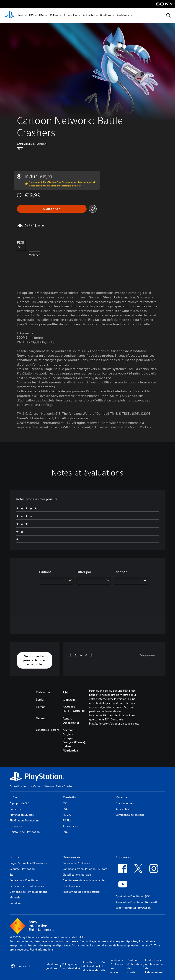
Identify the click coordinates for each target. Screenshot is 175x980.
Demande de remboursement (28, 892)
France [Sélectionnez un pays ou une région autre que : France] (21, 966)
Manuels (15, 897)
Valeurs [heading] (121, 797)
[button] (35, 660)
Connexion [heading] (124, 857)
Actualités (89, 16)
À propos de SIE (19, 803)
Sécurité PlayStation (22, 869)
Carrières (15, 809)
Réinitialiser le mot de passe (27, 886)
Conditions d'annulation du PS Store (85, 869)
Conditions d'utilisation (77, 863)
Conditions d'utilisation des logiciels (117, 966)
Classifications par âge (77, 875)
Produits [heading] (69, 797)
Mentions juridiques (53, 966)
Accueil (14, 786)
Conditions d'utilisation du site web (90, 966)
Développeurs (71, 886)
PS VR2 (67, 815)
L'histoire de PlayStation (25, 832)
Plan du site (104, 966)
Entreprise (16, 826)
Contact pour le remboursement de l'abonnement (155, 966)
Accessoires (71, 16)
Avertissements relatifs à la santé (84, 880)
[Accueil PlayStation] (10, 16)
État (12, 875)
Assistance (123, 16)
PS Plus (54, 16)
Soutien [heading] (15, 857)
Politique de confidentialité (71, 966)
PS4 (41, 16)
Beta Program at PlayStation (133, 908)
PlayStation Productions (24, 820)
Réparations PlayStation (24, 880)
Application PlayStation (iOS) (133, 896)
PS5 (31, 16)
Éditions (45, 572)
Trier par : (121, 572)
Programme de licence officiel (81, 892)
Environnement (125, 803)
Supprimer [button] (148, 655)
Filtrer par (84, 572)
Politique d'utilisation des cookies (135, 966)
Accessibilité (123, 809)
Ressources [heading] (71, 857)
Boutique (106, 16)
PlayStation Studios (22, 815)
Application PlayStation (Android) (136, 902)
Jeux (21, 16)
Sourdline (15, 903)
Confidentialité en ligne (130, 815)
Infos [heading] (13, 797)
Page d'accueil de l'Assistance (28, 863)
